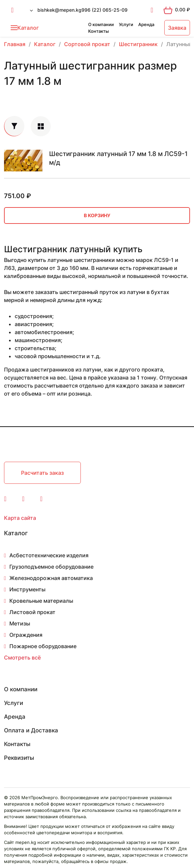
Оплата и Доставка (31, 730)
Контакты (99, 31)
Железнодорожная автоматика (51, 578)
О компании (101, 24)
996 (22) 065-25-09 (105, 10)
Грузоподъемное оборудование (51, 567)
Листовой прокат (32, 612)
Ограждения (26, 635)
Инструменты (27, 589)
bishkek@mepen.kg (59, 10)
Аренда (146, 24)
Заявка (177, 28)
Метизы (20, 623)
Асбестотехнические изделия (49, 555)
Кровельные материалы (41, 601)
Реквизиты (19, 758)
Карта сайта (20, 518)
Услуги (126, 24)
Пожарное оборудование (43, 646)
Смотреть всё (22, 658)
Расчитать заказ (42, 473)
